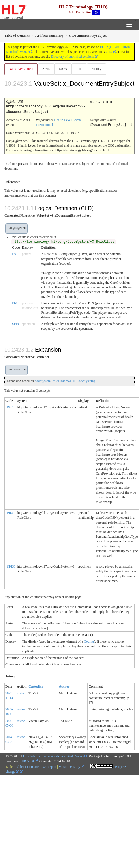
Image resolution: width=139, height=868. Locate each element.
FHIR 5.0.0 (26, 760)
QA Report (49, 766)
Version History (71, 766)
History (97, 69)
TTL (79, 69)
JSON (63, 69)
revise (21, 692)
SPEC (16, 323)
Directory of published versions (72, 57)
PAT (15, 253)
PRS (15, 302)
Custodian (36, 686)
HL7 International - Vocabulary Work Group (53, 755)
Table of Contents (27, 766)
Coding (89, 641)
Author (64, 686)
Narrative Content (21, 69)
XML (46, 69)
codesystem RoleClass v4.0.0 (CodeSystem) (65, 380)
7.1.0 (109, 52)
